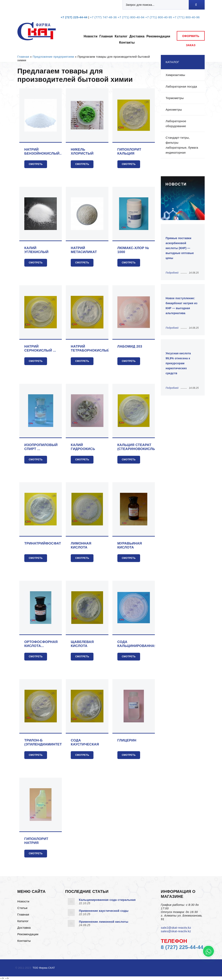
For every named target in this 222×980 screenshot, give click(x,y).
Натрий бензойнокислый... (43, 151)
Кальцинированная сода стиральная (107, 900)
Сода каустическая (85, 742)
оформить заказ (191, 38)
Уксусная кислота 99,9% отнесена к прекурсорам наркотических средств (178, 363)
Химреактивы (175, 75)
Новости (91, 36)
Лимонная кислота (81, 545)
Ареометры (174, 110)
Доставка (137, 36)
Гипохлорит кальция (129, 151)
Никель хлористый (82, 151)
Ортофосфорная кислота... (41, 644)
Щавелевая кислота (82, 644)
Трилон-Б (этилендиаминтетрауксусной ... (55, 742)
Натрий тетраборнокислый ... (90, 349)
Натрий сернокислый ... (40, 348)
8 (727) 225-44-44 (182, 947)
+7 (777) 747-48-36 (103, 17)
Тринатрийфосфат (43, 543)
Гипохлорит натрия (36, 841)
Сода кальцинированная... (139, 644)
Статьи (22, 908)
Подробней (172, 273)
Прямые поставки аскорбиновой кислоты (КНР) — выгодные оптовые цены (180, 248)
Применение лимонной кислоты (104, 922)
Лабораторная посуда (181, 86)
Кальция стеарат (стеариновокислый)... (140, 447)
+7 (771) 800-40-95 (159, 17)
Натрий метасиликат (84, 250)
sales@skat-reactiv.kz (176, 931)
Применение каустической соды (104, 911)
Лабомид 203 (130, 346)
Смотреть (36, 164)
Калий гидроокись (83, 447)
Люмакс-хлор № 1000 (133, 250)
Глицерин (127, 740)
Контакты (127, 42)
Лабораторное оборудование (176, 124)
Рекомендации (158, 36)
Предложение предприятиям (53, 57)
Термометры (175, 98)
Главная (106, 36)
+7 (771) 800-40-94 (131, 17)
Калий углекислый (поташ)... (36, 250)
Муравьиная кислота (130, 545)
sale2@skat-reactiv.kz (176, 928)
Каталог (121, 36)
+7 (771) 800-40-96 (186, 17)
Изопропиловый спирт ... (41, 447)
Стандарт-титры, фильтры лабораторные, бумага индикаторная (182, 145)
